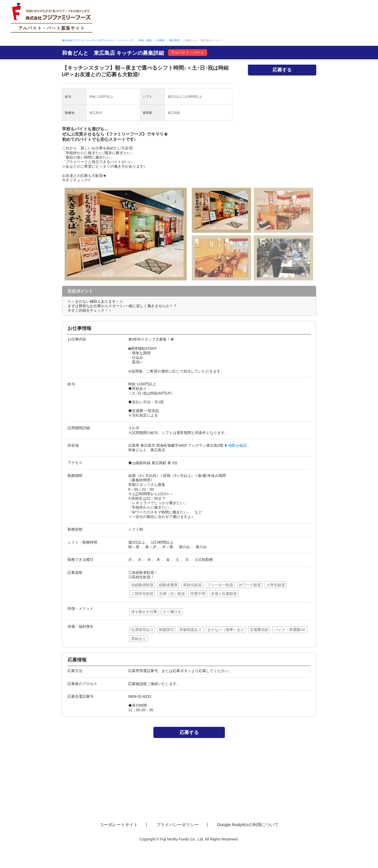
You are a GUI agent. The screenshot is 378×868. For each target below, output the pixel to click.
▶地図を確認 (235, 445)
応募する (282, 70)
